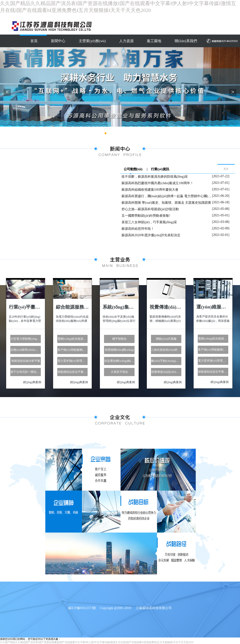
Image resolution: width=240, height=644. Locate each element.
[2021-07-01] (221, 183)
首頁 (34, 41)
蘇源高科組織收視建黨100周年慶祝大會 (150, 190)
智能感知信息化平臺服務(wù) (73, 372)
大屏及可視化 (119, 372)
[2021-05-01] (221, 215)
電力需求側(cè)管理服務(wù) (73, 361)
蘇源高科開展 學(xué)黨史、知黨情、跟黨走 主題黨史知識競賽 (166, 203)
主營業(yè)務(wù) (92, 41)
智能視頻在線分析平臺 (26, 361)
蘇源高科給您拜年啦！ (138, 229)
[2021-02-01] (221, 235)
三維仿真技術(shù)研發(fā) (166, 350)
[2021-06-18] (221, 202)
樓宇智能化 (119, 339)
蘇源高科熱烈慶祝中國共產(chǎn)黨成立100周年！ (158, 183)
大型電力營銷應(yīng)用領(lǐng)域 (26, 339)
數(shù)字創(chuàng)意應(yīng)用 (166, 361)
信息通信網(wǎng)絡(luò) (119, 361)
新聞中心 (58, 41)
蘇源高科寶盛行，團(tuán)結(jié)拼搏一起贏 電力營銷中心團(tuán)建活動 (167, 196)
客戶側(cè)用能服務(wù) (73, 350)
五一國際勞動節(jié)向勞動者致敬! (146, 216)
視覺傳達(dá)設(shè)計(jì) (166, 372)
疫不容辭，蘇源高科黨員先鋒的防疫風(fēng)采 (155, 177)
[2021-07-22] (221, 176)
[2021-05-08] (221, 209)
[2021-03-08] (221, 222)
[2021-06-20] (221, 196)
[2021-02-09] (221, 228)
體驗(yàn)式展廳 (166, 339)
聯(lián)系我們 (186, 41)
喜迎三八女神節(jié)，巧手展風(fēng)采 (149, 222)
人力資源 (126, 41)
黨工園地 (154, 41)
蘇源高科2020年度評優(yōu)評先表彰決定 (151, 235)
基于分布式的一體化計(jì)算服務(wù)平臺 (26, 372)
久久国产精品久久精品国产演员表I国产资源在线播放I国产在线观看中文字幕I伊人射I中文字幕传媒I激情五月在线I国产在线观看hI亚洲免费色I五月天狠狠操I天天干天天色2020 (97, 642)
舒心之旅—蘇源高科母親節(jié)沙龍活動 (150, 209)
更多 (226, 169)
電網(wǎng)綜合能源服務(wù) (73, 339)
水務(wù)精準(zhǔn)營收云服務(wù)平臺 (26, 350)
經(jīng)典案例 (32, 382)
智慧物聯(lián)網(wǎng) (119, 350)
